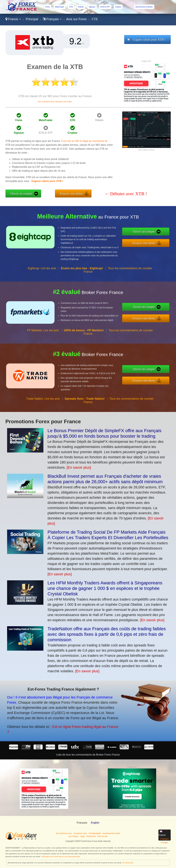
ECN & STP (105, 7)
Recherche (91, 836)
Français (52, 19)
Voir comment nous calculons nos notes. (55, 102)
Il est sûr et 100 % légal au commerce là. (84, 141)
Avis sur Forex (76, 19)
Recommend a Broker (144, 7)
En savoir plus (128, 863)
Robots (81, 7)
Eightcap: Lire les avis (42, 279)
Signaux (92, 7)
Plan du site (103, 836)
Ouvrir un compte (21, 194)
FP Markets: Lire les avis (43, 341)
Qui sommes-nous (64, 833)
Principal (32, 19)
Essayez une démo (71, 194)
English (95, 823)
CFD (71, 7)
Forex (48, 7)
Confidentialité (95, 833)
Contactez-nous (80, 833)
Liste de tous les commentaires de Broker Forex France (88, 755)
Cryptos (118, 7)
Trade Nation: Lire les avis (43, 410)
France (13, 19)
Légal (82, 836)
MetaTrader (60, 7)
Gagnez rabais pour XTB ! (149, 40)
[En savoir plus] (79, 467)
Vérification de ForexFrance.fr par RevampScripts (61, 857)
